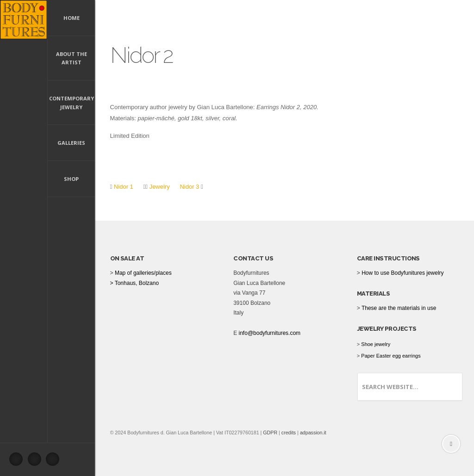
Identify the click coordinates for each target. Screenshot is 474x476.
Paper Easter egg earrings (391, 356)
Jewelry (159, 187)
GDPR (270, 433)
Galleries (71, 143)
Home (72, 18)
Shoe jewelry (376, 344)
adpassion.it (313, 433)
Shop (71, 179)
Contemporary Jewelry (72, 103)
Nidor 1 (124, 187)
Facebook (19, 462)
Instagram (55, 462)
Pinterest (37, 462)
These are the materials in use (399, 308)
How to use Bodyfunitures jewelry (402, 273)
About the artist (72, 58)
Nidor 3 (189, 187)
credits (289, 433)
